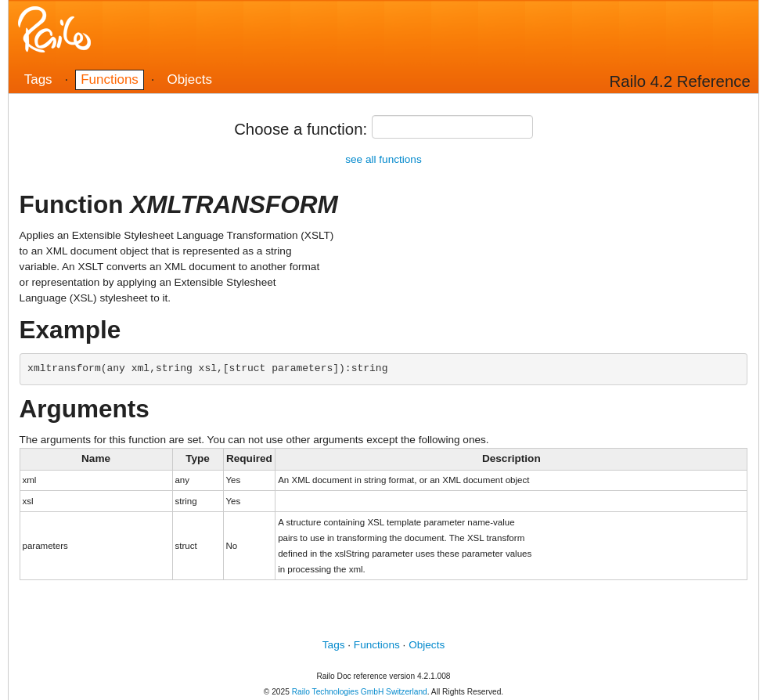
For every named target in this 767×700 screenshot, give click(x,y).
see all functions (383, 159)
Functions (110, 79)
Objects (189, 79)
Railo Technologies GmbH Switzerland (360, 692)
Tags (38, 79)
